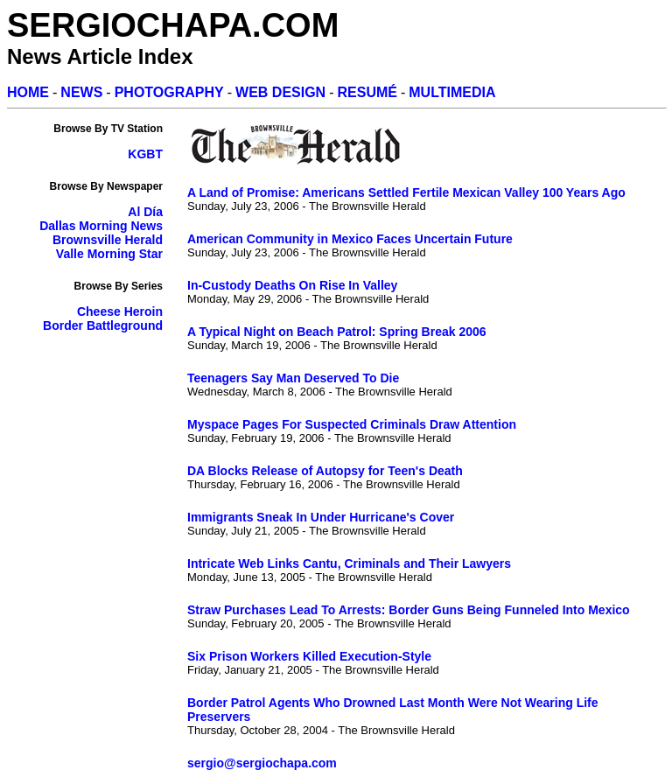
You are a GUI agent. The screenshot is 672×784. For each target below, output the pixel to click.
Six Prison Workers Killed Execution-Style (309, 656)
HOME (28, 92)
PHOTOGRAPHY (169, 92)
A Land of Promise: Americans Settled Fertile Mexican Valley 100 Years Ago (406, 192)
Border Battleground (103, 325)
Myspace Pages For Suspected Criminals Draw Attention (352, 424)
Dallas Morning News (101, 226)
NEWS (81, 92)
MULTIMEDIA (452, 92)
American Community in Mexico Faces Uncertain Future (350, 239)
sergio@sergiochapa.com (262, 763)
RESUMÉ (367, 92)
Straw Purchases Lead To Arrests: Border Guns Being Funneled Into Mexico (409, 610)
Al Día (145, 212)
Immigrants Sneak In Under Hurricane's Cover (321, 517)
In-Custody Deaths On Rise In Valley (292, 285)
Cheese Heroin (120, 311)
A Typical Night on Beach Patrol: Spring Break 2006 (337, 332)
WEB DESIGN (280, 92)
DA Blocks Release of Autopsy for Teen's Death (325, 471)
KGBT (145, 154)
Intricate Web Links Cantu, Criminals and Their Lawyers (349, 563)
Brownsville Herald (108, 240)
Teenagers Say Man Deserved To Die (293, 378)
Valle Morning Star (109, 254)
